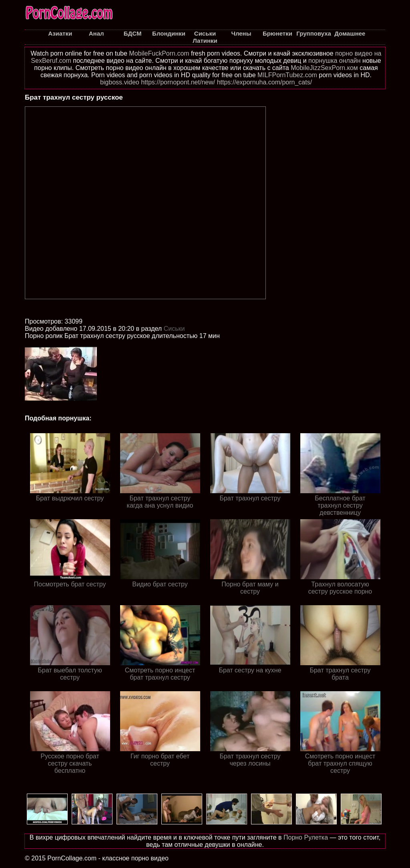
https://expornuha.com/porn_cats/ (264, 82)
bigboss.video (120, 82)
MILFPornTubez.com (287, 75)
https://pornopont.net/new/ (178, 82)
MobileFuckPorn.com (159, 53)
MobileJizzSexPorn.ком (324, 68)
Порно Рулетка (306, 837)
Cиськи (174, 329)
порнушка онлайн (335, 61)
